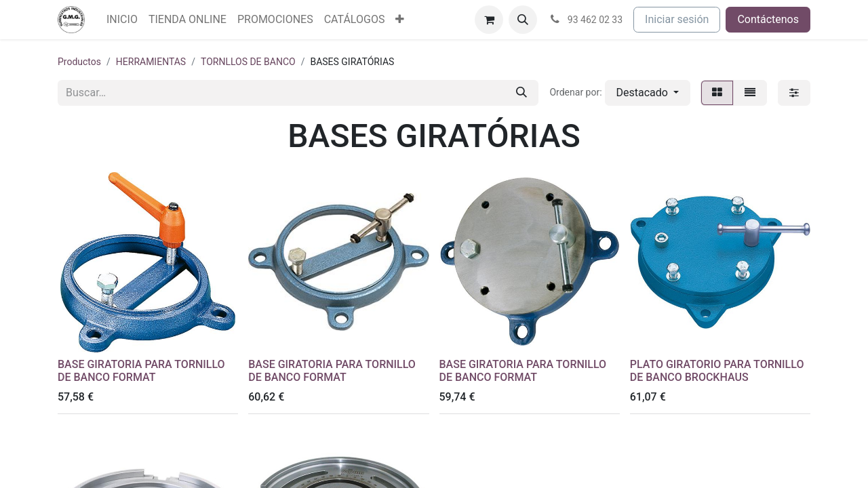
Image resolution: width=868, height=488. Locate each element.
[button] (523, 20)
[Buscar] (521, 93)
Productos (79, 62)
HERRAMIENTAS (151, 62)
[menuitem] (122, 20)
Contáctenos (768, 19)
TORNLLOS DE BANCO (248, 62)
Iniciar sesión (677, 19)
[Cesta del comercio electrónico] (489, 20)
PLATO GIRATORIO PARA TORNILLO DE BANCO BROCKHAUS (717, 371)
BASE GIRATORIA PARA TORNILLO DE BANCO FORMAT (141, 371)
